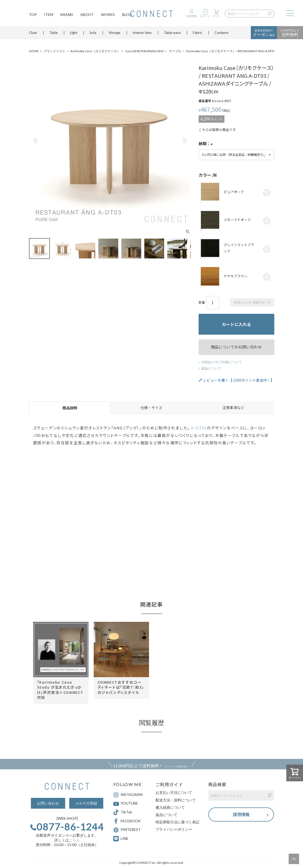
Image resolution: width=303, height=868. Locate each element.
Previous (35, 141)
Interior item (142, 33)
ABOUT (87, 14)
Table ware (172, 33)
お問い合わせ (48, 803)
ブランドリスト (55, 51)
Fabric (198, 33)
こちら (74, 840)
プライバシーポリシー (174, 829)
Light (74, 33)
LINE (124, 838)
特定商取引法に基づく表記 (177, 822)
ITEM (49, 14)
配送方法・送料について (176, 800)
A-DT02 (199, 428)
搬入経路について (170, 807)
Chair (33, 33)
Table (54, 33)
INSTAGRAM (128, 795)
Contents (222, 33)
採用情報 (241, 814)
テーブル (175, 51)
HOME (34, 51)
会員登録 (192, 16)
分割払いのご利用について (222, 362)
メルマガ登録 (86, 803)
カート (216, 16)
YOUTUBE (126, 804)
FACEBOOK (127, 821)
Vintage (114, 33)
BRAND (67, 14)
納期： (206, 144)
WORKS (108, 14)
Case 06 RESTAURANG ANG (144, 51)
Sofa (93, 33)
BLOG (127, 14)
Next (185, 141)
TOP (33, 14)
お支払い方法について (174, 792)
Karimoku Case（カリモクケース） (95, 51)
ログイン (205, 16)
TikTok (123, 812)
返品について (211, 368)
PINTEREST (127, 830)
